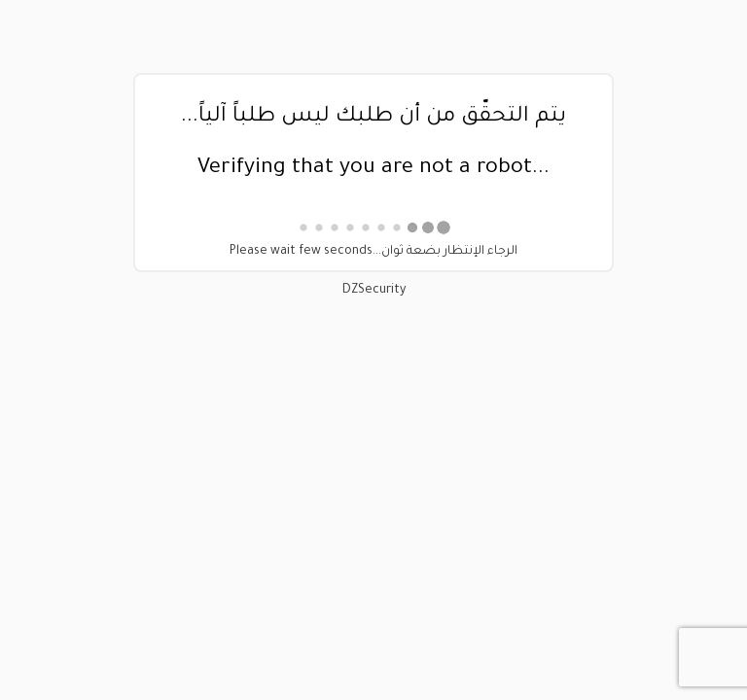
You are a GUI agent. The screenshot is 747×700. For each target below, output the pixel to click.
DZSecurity (374, 291)
